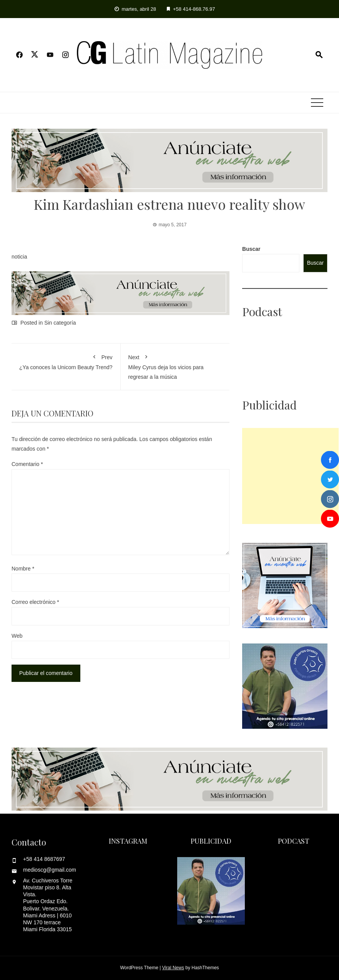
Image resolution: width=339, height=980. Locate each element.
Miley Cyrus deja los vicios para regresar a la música (175, 366)
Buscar (251, 249)
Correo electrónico (35, 602)
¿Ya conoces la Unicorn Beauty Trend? (66, 361)
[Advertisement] (290, 476)
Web (17, 636)
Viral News (173, 968)
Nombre (23, 569)
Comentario (27, 464)
